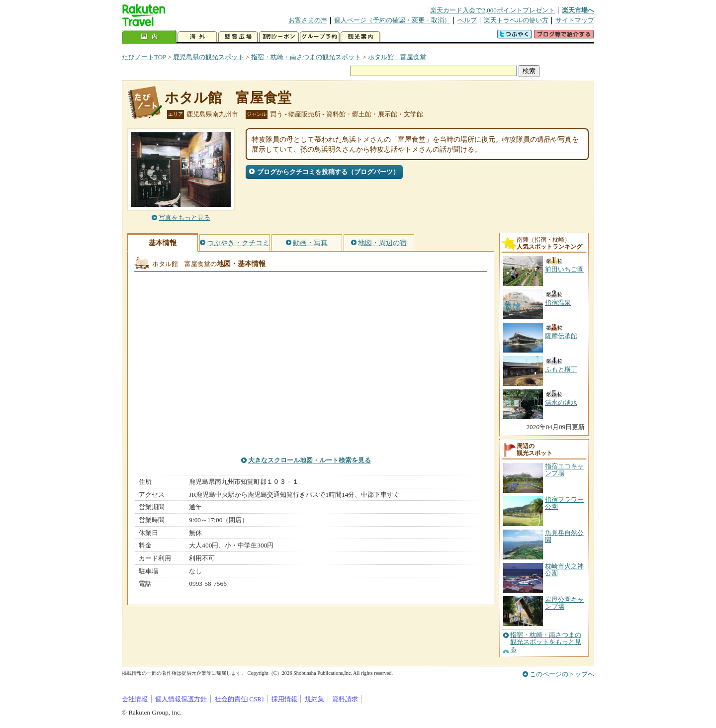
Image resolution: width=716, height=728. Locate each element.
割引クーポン (279, 37)
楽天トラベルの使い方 (516, 20)
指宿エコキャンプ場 (564, 470)
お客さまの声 (308, 20)
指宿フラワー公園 (564, 503)
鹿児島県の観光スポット (209, 57)
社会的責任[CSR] (239, 699)
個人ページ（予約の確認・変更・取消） (392, 20)
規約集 (314, 699)
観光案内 (360, 37)
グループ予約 (320, 37)
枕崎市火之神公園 (564, 570)
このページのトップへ (562, 674)
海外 (197, 37)
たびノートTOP (144, 57)
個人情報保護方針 (181, 699)
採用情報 (284, 699)
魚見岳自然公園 (564, 536)
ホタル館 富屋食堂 (397, 57)
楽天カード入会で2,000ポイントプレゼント (492, 10)
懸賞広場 (238, 37)
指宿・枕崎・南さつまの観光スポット (306, 57)
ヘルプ (467, 20)
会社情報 (135, 699)
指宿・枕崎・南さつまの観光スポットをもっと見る (546, 642)
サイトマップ (575, 20)
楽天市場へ (578, 10)
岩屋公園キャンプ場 (564, 603)
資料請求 (345, 699)
